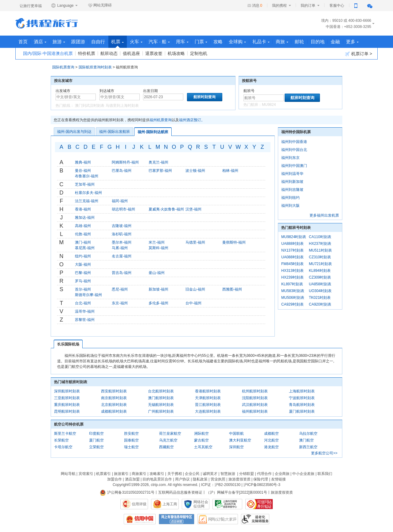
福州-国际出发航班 (115, 132)
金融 (349, 42)
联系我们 (325, 474)
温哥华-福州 (85, 311)
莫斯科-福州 (158, 248)
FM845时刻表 (292, 264)
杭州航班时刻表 (255, 391)
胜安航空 (131, 434)
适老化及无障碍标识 (255, 519)
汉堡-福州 (193, 209)
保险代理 (261, 479)
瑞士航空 (131, 447)
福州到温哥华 (292, 174)
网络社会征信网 (201, 504)
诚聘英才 (210, 474)
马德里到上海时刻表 (122, 106)
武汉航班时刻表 (255, 405)
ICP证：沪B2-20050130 (221, 485)
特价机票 (87, 53)
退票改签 (154, 53)
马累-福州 (120, 248)
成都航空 (271, 434)
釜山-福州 (157, 273)
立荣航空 (96, 447)
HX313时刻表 (292, 271)
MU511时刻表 (320, 250)
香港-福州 (83, 209)
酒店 (41, 42)
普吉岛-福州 (122, 273)
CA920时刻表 (320, 304)
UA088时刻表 (292, 257)
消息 (257, 6)
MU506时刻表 (293, 298)
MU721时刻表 (320, 264)
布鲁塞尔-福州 (87, 176)
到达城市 (107, 91)
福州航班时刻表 (255, 411)
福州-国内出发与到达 (74, 132)
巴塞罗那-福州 (160, 171)
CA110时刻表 (320, 237)
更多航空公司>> (324, 453)
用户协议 (182, 479)
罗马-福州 (83, 281)
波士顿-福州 (195, 171)
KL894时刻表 (320, 271)
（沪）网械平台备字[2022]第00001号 (237, 492)
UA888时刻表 (292, 244)
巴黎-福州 (83, 273)
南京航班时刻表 (114, 398)
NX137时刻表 (292, 250)
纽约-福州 (83, 256)
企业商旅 (282, 474)
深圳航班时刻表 (67, 391)
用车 (190, 42)
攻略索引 (157, 474)
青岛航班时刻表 (302, 405)
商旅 (294, 42)
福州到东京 (290, 158)
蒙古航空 (201, 440)
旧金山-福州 (195, 289)
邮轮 (312, 42)
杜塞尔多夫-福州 (88, 193)
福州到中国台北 (294, 150)
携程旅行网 (47, 23)
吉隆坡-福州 (122, 226)
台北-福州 (83, 303)
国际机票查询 (63, 67)
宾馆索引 (86, 474)
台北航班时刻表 (161, 391)
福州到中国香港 (294, 142)
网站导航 (68, 474)
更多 (367, 42)
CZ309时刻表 (320, 277)
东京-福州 (120, 303)
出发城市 (63, 91)
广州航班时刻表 (161, 411)
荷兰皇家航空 (170, 434)
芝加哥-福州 (85, 184)
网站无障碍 (100, 6)
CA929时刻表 (292, 304)
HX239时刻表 (292, 277)
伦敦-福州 (83, 234)
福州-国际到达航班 (153, 132)
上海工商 (170, 504)
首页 (23, 42)
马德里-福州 (195, 242)
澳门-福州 (83, 242)
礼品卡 (272, 42)
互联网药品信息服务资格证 (180, 492)
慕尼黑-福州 (85, 248)
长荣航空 (61, 440)
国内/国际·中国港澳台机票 (48, 53)
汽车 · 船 (166, 42)
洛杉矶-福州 (122, 234)
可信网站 (259, 504)
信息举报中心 (227, 504)
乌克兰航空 (168, 440)
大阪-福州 (83, 264)
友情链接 (278, 479)
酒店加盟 (132, 479)
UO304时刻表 (320, 291)
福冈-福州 (120, 201)
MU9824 (269, 105)
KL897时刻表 (292, 284)
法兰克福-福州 (87, 201)
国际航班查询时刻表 (95, 67)
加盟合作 (115, 479)
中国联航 (236, 434)
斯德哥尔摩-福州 (88, 295)
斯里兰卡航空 (65, 434)
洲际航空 (201, 434)
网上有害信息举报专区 (177, 519)
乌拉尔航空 (308, 434)
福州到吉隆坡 (292, 190)
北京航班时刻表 (114, 405)
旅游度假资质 (239, 479)
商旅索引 (139, 474)
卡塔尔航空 (63, 447)
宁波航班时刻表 (302, 398)
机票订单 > (358, 54)
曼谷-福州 (83, 171)
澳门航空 (306, 440)
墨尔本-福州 (122, 242)
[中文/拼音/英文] (76, 97)
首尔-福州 (83, 289)
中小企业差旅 (303, 474)
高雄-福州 (83, 226)
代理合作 (264, 474)
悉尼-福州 (120, 289)
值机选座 (131, 53)
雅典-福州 (83, 162)
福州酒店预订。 (192, 120)
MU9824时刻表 (294, 237)
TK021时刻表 (320, 298)
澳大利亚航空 (240, 440)
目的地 (331, 42)
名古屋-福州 (122, 256)
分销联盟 (247, 474)
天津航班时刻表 (208, 398)
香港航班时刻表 (208, 391)
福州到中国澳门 (294, 166)
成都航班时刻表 (114, 411)
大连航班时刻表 (208, 411)
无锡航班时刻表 (161, 405)
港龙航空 (271, 447)
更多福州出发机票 (324, 215)
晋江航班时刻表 (208, 405)
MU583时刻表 (293, 291)
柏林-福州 (230, 171)
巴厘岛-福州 (122, 171)
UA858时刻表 (320, 284)
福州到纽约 (290, 198)
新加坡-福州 (158, 289)
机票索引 (103, 474)
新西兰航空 (308, 447)
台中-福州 (193, 303)
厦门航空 (96, 440)
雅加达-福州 (85, 218)
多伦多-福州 (158, 303)
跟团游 (81, 42)
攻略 (228, 42)
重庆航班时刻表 (67, 405)
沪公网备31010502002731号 (127, 492)
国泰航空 (131, 440)
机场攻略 (176, 53)
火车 (142, 42)
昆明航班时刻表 (67, 411)
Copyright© (122, 485)
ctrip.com (158, 485)
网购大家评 (218, 519)
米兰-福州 (157, 242)
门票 (210, 42)
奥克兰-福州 (158, 162)
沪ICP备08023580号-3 (262, 485)
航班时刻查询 (302, 98)
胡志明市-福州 (123, 209)
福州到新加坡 (292, 182)
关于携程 (175, 474)
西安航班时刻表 (114, 391)
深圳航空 (236, 447)
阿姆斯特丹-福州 (125, 162)
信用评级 (139, 504)
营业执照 (218, 479)
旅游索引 (121, 474)
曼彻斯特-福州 (234, 242)
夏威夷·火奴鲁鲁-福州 (166, 209)
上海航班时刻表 (302, 391)
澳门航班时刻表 (161, 398)
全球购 (248, 42)
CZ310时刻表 (320, 257)
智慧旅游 (228, 474)
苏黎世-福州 (85, 320)
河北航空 (271, 440)
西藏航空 (166, 447)
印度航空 (96, 434)
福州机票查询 (161, 120)
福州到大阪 (290, 206)
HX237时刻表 (320, 244)
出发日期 (150, 91)
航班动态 (109, 53)
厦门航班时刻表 (302, 411)
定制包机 (199, 53)
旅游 (61, 42)
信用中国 (140, 519)
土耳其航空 (203, 447)
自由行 (102, 42)
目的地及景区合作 (157, 479)
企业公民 (192, 474)
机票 (122, 43)
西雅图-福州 (232, 289)
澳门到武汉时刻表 (90, 106)
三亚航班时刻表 (67, 398)
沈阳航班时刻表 (255, 398)
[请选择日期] (163, 97)
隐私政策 (200, 479)
